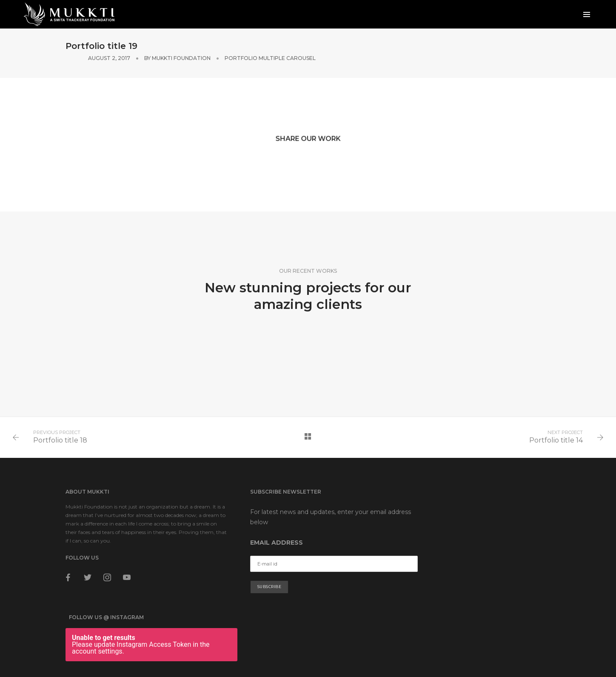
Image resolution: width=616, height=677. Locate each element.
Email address (258, 534)
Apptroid (539, 643)
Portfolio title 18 (61, 430)
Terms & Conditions (89, 651)
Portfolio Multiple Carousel (505, 47)
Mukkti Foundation (416, 47)
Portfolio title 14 (555, 430)
